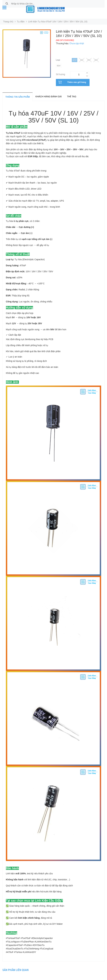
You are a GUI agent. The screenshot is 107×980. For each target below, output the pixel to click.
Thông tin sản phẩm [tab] (18, 97)
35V (96, 60)
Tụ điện (21, 22)
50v (59, 66)
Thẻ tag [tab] (72, 97)
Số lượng (60, 74)
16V (82, 60)
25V (89, 60)
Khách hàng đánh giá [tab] (48, 97)
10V (75, 60)
